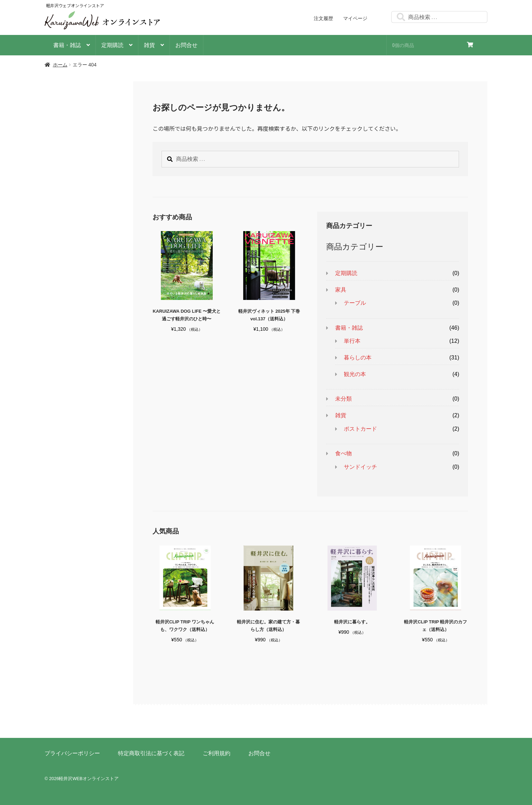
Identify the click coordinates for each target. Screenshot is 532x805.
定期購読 (112, 45)
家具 (341, 290)
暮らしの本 (358, 358)
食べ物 (343, 453)
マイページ (355, 18)
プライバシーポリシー (72, 753)
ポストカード (360, 429)
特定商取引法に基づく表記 (151, 753)
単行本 (352, 341)
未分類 (343, 399)
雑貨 (149, 45)
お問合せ (186, 45)
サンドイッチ (360, 467)
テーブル (355, 303)
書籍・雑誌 (67, 45)
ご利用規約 (217, 753)
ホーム (60, 65)
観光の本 (355, 374)
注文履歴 (323, 18)
